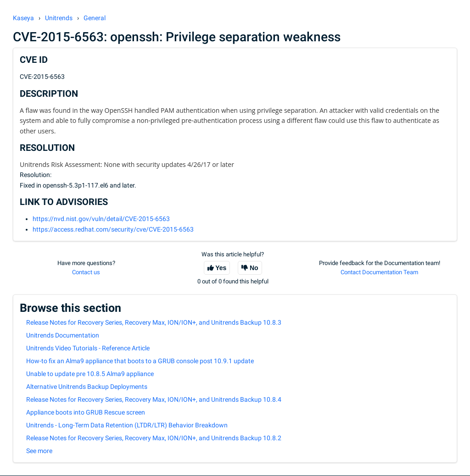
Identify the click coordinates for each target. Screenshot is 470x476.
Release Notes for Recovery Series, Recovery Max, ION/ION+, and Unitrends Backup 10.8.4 (154, 399)
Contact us (86, 272)
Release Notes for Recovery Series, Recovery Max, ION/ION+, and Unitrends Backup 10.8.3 (154, 322)
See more (39, 451)
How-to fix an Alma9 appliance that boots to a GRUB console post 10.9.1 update (140, 361)
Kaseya (23, 18)
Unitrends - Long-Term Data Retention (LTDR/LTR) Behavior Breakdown (127, 425)
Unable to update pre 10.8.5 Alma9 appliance (90, 374)
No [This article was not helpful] (254, 268)
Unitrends (59, 18)
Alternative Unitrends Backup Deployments (87, 387)
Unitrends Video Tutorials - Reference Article (88, 348)
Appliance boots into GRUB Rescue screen (86, 412)
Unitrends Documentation (63, 335)
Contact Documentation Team (379, 272)
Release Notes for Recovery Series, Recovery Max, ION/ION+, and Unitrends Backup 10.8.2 (154, 438)
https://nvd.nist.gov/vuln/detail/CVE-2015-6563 (101, 219)
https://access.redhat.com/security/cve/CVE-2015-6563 (113, 229)
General (95, 18)
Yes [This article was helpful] (221, 268)
